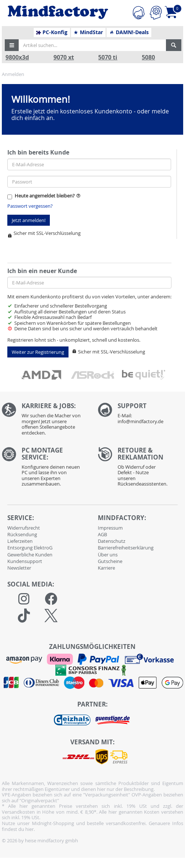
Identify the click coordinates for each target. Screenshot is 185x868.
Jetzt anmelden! (29, 220)
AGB (102, 534)
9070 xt (64, 57)
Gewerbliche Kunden (30, 555)
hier (29, 829)
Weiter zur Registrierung (38, 352)
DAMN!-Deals (129, 32)
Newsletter (19, 568)
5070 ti (108, 57)
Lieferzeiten (20, 541)
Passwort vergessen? (30, 206)
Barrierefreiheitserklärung (126, 548)
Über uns (108, 555)
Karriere (106, 568)
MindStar (88, 32)
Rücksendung (22, 534)
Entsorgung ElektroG (30, 548)
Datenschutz (112, 541)
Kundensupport (25, 561)
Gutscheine (110, 561)
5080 (148, 57)
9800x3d (17, 57)
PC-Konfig (52, 32)
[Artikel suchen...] (92, 45)
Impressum (110, 528)
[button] (12, 45)
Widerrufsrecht (24, 528)
